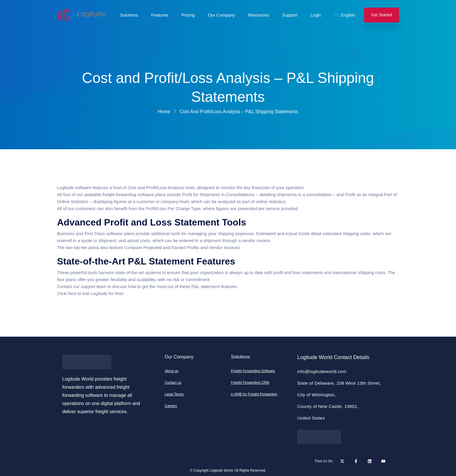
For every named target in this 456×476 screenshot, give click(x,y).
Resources (259, 15)
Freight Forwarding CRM (250, 383)
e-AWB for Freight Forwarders (254, 394)
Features (160, 15)
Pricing (188, 15)
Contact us (173, 383)
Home (164, 112)
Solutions (129, 15)
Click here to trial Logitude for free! (90, 293)
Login (316, 15)
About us (171, 371)
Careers (171, 406)
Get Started (382, 15)
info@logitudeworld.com (322, 371)
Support (290, 15)
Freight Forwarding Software (253, 371)
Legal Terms (174, 394)
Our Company (221, 15)
